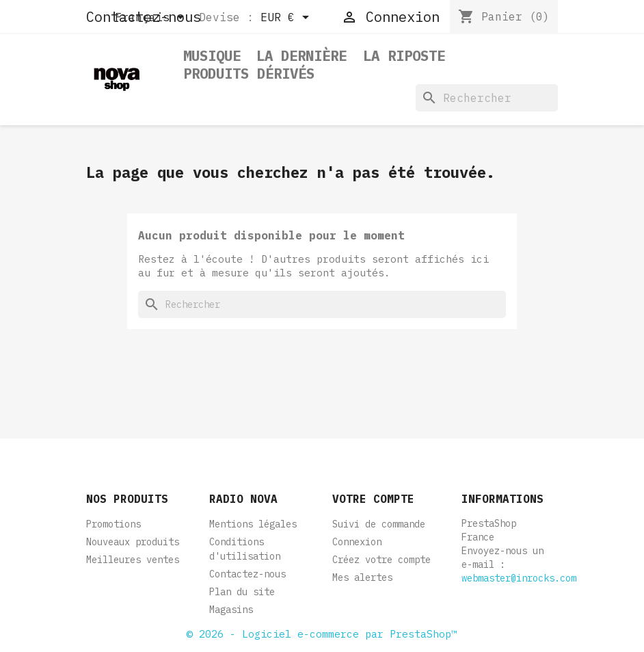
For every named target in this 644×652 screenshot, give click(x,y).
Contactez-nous (247, 574)
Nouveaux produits (133, 542)
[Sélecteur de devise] (287, 18)
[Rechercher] (487, 98)
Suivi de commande (379, 524)
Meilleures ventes (133, 560)
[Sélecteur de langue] (152, 18)
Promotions (113, 524)
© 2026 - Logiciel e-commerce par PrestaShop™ (322, 634)
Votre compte (373, 499)
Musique (212, 56)
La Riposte (404, 56)
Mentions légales (253, 524)
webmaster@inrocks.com (519, 578)
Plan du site (242, 592)
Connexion (357, 542)
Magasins (231, 610)
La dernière (301, 56)
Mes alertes (362, 577)
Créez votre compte (381, 560)
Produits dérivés (249, 74)
